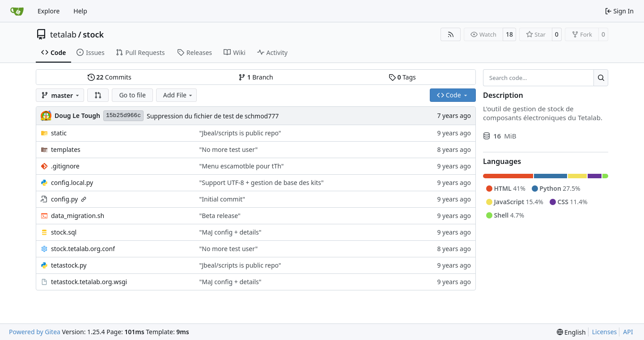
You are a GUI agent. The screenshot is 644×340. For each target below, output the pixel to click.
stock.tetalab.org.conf (83, 249)
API (628, 332)
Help (80, 11)
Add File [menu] (178, 95)
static (59, 133)
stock (93, 34)
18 (509, 34)
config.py (64, 199)
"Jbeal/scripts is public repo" (240, 133)
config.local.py (72, 183)
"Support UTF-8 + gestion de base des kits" (262, 183)
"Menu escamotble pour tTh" (242, 166)
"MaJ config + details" (231, 232)
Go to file (132, 95)
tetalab (63, 34)
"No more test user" (229, 149)
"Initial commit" (222, 199)
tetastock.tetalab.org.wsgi (89, 282)
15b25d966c (123, 115)
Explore (49, 11)
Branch (256, 77)
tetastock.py (69, 265)
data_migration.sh (78, 216)
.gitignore (65, 166)
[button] (98, 95)
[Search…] (601, 78)
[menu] (571, 332)
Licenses (605, 332)
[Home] (17, 11)
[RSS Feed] (451, 34)
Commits (110, 77)
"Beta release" (220, 216)
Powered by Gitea (35, 332)
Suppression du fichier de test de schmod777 (213, 116)
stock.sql (64, 232)
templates (66, 149)
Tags (402, 77)
